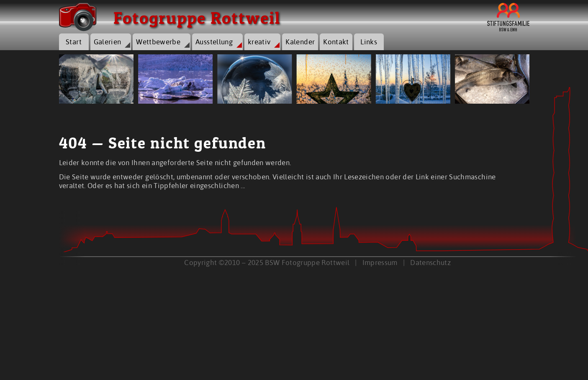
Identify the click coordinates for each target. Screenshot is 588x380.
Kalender (300, 42)
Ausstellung (214, 42)
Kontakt (336, 42)
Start (74, 42)
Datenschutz (430, 262)
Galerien (108, 42)
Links (369, 42)
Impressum (380, 262)
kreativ (259, 42)
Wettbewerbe (158, 42)
